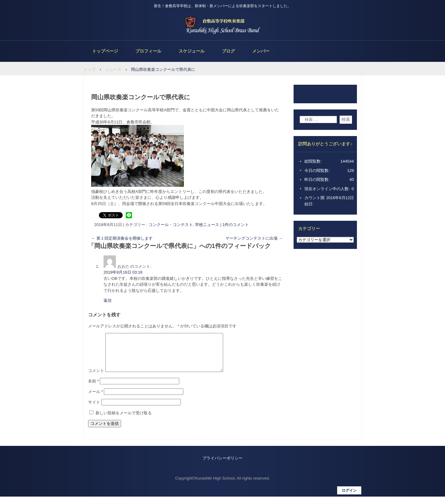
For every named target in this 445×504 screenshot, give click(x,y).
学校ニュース (207, 225)
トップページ (105, 51)
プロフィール (148, 51)
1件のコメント (236, 225)
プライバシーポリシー (222, 466)
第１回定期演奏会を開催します (122, 238)
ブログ (228, 51)
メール (95, 399)
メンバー (261, 51)
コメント (96, 378)
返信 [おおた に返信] (108, 300)
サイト (94, 410)
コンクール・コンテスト (171, 225)
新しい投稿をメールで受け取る (124, 420)
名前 (93, 389)
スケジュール (192, 51)
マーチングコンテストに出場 (254, 238)
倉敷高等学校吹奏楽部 (222, 25)
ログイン (349, 498)
